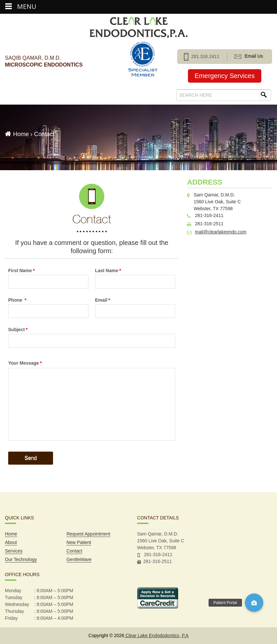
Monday (13, 591)
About (11, 542)
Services (14, 551)
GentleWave (79, 559)
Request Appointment (88, 534)
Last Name (108, 270)
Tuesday (14, 597)
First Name (21, 270)
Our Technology (21, 559)
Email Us (249, 56)
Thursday (14, 611)
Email (102, 300)
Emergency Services (224, 76)
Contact (74, 551)
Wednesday (17, 604)
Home (21, 134)
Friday (11, 618)
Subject (18, 329)
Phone (17, 300)
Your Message (25, 363)
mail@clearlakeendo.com (221, 232)
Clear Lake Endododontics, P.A (156, 635)
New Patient (79, 542)
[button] (254, 603)
